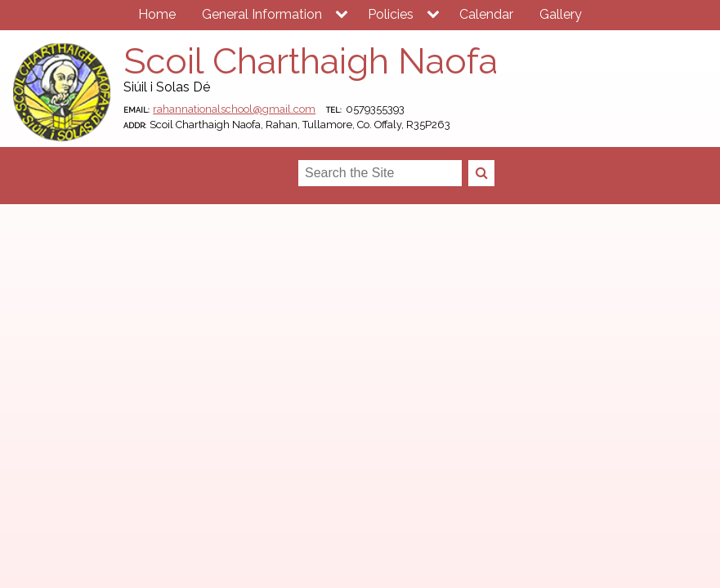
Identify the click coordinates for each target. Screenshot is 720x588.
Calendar (486, 14)
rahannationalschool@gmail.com (234, 109)
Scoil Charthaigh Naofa (311, 61)
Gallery (561, 14)
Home (157, 14)
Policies (391, 14)
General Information (262, 14)
